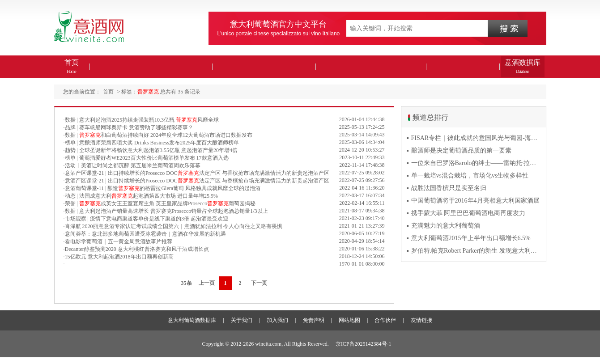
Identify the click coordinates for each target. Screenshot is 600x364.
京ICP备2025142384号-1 (364, 344)
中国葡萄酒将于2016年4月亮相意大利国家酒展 (475, 201)
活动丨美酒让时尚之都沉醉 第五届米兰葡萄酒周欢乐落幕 (133, 165)
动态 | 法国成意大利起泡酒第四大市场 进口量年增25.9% (141, 196)
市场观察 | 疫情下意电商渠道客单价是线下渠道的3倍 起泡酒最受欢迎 (147, 219)
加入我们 (277, 320)
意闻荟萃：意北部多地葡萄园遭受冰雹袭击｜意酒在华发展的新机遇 (145, 234)
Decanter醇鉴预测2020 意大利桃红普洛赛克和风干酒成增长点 (137, 249)
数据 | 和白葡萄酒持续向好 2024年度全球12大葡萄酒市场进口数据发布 (159, 135)
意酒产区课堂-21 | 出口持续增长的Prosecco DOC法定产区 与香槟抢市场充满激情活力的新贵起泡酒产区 (197, 173)
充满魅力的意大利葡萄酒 (446, 226)
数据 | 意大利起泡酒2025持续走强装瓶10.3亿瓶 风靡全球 (142, 120)
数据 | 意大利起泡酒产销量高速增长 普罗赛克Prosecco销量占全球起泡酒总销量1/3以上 (166, 211)
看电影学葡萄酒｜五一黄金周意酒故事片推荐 (119, 241)
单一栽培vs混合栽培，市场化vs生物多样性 (470, 176)
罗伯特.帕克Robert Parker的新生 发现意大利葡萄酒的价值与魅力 (476, 251)
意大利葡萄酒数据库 (192, 320)
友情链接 (421, 320)
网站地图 (349, 320)
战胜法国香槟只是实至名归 (449, 188)
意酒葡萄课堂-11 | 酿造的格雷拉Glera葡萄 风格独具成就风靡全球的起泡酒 (163, 188)
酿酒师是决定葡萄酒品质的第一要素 (461, 150)
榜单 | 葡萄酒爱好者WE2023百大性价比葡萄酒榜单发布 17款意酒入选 (147, 158)
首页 (72, 66)
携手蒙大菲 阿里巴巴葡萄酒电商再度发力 (468, 213)
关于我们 (242, 320)
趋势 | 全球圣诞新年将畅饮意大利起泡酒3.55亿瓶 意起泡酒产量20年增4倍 (151, 150)
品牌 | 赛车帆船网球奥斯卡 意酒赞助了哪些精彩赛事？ (129, 127)
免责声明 (314, 320)
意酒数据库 (523, 66)
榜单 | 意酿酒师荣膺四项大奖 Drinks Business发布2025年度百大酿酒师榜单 (152, 143)
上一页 (207, 283)
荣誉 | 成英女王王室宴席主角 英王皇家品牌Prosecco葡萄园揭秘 (160, 203)
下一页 (259, 283)
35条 (187, 283)
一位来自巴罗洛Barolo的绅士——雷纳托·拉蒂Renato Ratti (476, 163)
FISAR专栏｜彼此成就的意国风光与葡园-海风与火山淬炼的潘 (476, 138)
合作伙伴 (385, 320)
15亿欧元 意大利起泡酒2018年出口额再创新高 (119, 257)
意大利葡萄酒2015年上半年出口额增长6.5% (471, 238)
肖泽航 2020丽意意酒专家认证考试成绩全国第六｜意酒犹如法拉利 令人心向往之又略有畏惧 (174, 226)
